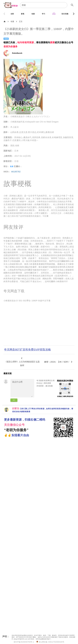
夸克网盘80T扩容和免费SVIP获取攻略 (27, 350)
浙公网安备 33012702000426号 (50, 642)
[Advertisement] (39, 326)
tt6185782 (16, 172)
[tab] (12, 14)
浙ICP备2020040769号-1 (24, 642)
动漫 (12, 21)
